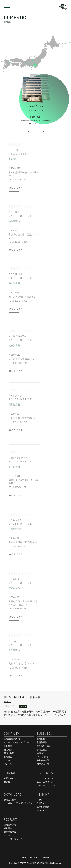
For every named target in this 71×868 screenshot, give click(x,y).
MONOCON (42, 810)
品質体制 (41, 753)
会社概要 (8, 757)
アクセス (8, 760)
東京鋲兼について (12, 739)
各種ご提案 (42, 750)
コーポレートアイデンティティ (18, 803)
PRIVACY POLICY (29, 858)
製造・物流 (9, 753)
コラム (40, 800)
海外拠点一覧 (43, 760)
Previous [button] (30, 131)
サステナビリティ (45, 778)
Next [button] (43, 131)
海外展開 (8, 746)
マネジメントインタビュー (16, 742)
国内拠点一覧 (43, 764)
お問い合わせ (10, 778)
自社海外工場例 (44, 746)
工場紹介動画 (43, 807)
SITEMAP (45, 858)
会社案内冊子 (10, 800)
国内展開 (8, 750)
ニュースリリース (45, 782)
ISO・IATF (9, 764)
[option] (35, 55)
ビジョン (8, 836)
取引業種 (41, 739)
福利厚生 (8, 828)
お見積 (7, 782)
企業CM (40, 803)
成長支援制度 (10, 832)
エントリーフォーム (13, 839)
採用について (10, 825)
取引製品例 (42, 742)
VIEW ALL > (7, 702)
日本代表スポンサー (46, 785)
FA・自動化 (42, 757)
